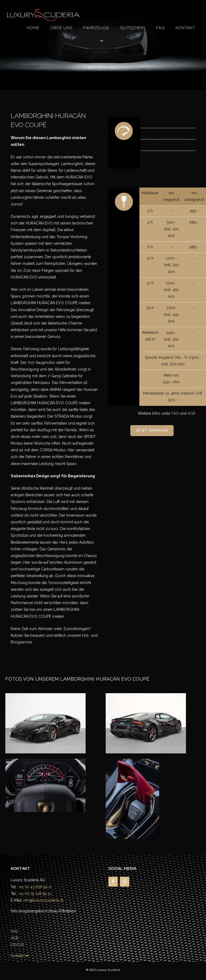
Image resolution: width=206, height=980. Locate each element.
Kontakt (185, 28)
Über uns (61, 28)
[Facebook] (113, 882)
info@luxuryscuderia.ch (43, 900)
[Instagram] (125, 882)
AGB (191, 413)
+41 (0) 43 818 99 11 (35, 887)
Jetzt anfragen (152, 430)
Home (33, 28)
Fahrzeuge (96, 28)
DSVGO (17, 945)
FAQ (160, 28)
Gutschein (133, 28)
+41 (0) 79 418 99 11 (35, 894)
